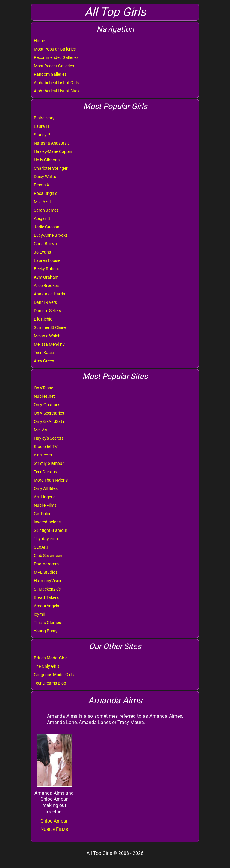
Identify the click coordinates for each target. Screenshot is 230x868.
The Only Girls (47, 666)
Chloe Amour (54, 821)
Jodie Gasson (47, 227)
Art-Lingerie (45, 497)
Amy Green (44, 361)
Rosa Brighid (46, 193)
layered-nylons (47, 522)
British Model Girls (51, 658)
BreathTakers (46, 597)
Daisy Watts (45, 177)
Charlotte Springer (51, 168)
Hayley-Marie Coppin (53, 151)
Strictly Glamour (49, 463)
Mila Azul (42, 202)
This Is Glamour (48, 623)
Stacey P (42, 135)
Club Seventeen (48, 556)
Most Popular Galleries (55, 49)
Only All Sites (46, 488)
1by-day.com (46, 539)
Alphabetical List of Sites (57, 91)
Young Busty (46, 631)
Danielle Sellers (47, 311)
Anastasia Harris (49, 294)
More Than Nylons (51, 480)
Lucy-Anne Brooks (51, 235)
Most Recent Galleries (54, 66)
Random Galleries (50, 74)
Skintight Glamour (51, 530)
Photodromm (46, 564)
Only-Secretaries (49, 413)
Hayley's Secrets (49, 438)
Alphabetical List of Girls (56, 83)
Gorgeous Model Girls (54, 675)
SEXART (41, 547)
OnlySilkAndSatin (50, 421)
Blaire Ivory (44, 118)
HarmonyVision (48, 581)
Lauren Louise (47, 260)
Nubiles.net (44, 396)
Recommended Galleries (56, 57)
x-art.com (43, 455)
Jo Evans (42, 252)
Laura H (41, 126)
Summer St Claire (50, 327)
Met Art (41, 430)
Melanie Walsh (47, 336)
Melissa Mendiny (49, 344)
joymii (39, 614)
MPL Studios (46, 572)
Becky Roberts (47, 269)
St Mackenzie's (47, 589)
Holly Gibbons (47, 160)
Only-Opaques (47, 405)
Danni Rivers (45, 302)
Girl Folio (42, 514)
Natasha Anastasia (52, 143)
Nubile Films (45, 505)
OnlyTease (43, 388)
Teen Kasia (44, 353)
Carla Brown (45, 244)
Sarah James (46, 210)
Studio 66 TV (46, 447)
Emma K (42, 185)
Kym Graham (46, 277)
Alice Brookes (46, 286)
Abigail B (42, 218)
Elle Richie (43, 319)
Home (39, 41)
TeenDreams (45, 472)
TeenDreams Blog (50, 683)
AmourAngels (46, 606)
